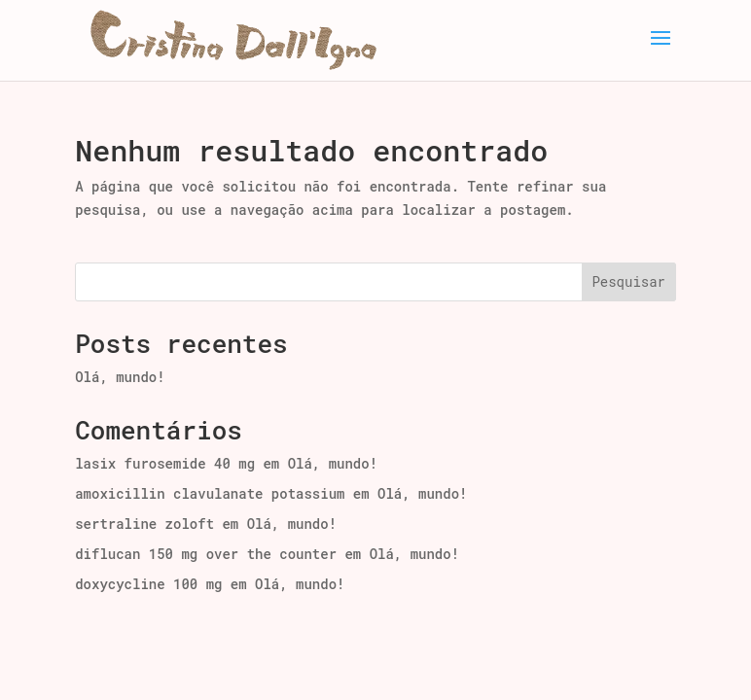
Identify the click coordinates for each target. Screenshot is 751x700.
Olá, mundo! (120, 377)
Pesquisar (628, 281)
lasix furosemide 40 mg (165, 463)
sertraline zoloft (144, 524)
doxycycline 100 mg (148, 584)
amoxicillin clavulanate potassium (210, 493)
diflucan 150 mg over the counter (206, 554)
